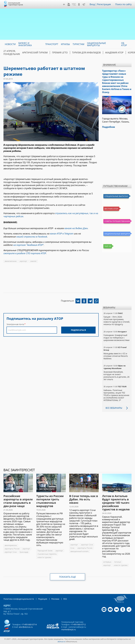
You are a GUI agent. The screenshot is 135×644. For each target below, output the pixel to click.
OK (79, 4)
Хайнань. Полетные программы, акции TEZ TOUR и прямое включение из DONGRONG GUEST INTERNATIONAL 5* (116, 395)
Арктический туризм (35, 53)
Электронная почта (15, 324)
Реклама (55, 599)
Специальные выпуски (116, 196)
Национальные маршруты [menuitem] (96, 44)
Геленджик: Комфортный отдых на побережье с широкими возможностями (116, 338)
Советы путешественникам (117, 221)
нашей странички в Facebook (32, 237)
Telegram (84, 4)
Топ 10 (108, 246)
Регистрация (104, 4)
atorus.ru (61, 641)
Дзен (64, 4)
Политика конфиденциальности (19, 599)
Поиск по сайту (123, 4)
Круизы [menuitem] (65, 44)
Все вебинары (114, 408)
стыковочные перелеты (47, 554)
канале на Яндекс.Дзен (76, 228)
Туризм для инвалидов (86, 53)
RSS (65, 599)
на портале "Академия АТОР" (28, 245)
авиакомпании (11, 261)
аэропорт (23, 261)
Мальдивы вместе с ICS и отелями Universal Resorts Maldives (116, 356)
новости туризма (44, 557)
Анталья (118, 562)
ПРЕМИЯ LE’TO (60, 53)
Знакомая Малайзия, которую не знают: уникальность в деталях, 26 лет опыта (116, 376)
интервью (107, 562)
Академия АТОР (114, 53)
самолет (33, 261)
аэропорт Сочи (11, 552)
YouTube (69, 4)
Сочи (72, 548)
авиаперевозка (11, 545)
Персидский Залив (45, 551)
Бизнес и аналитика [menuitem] (25, 44)
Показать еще (67, 577)
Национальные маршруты (117, 234)
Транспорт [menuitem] (52, 44)
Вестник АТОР (111, 209)
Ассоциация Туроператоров (16, 4)
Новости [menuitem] (10, 44)
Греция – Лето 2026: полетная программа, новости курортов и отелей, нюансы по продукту (117, 321)
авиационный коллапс (80, 551)
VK (74, 4)
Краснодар (24, 552)
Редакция (43, 599)
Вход (92, 4)
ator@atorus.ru (26, 627)
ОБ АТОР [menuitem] (124, 44)
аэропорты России (12, 549)
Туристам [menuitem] (79, 44)
